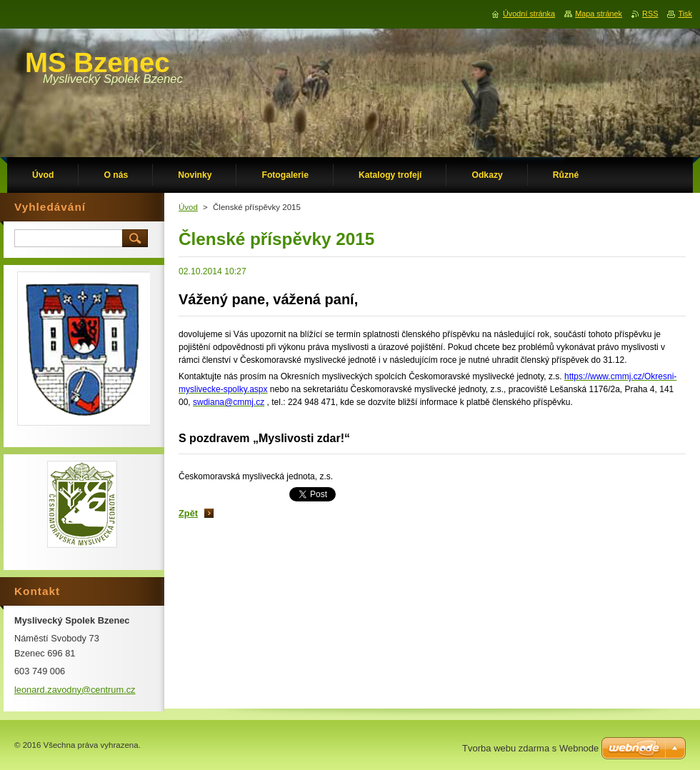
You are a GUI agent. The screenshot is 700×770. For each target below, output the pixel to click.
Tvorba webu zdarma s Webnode (530, 748)
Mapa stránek (599, 14)
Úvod (188, 207)
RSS (650, 14)
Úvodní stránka (529, 14)
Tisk (685, 14)
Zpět (188, 513)
